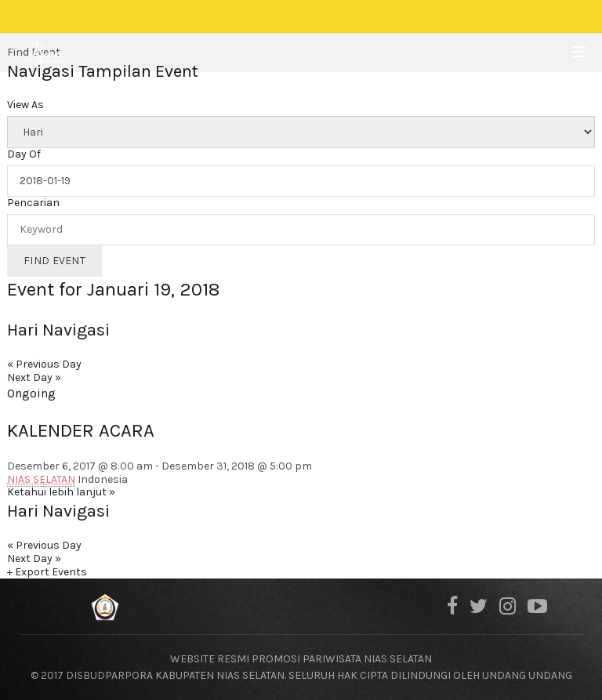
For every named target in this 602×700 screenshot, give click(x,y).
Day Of (24, 154)
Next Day (34, 377)
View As (25, 105)
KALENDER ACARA (81, 430)
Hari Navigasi (58, 330)
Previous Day (44, 364)
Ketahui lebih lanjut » (61, 492)
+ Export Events (47, 572)
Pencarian (33, 203)
